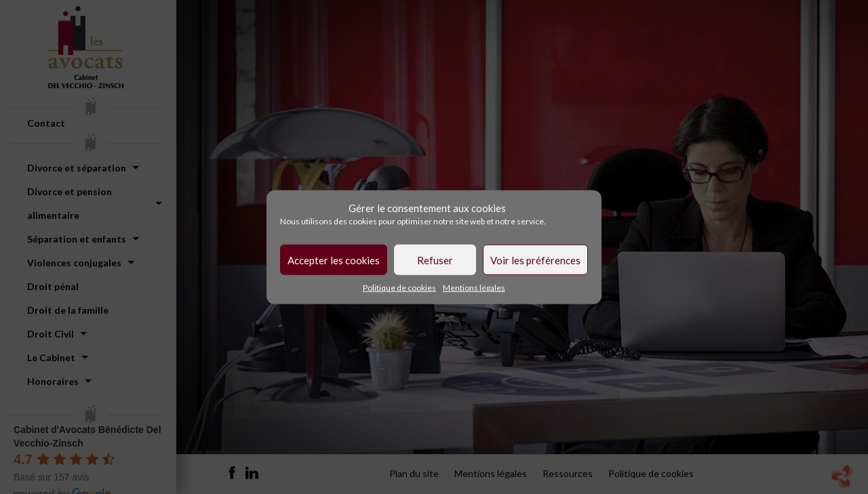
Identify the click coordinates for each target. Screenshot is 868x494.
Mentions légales (474, 288)
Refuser (435, 260)
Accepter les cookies (334, 260)
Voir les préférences (535, 260)
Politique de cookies (399, 288)
